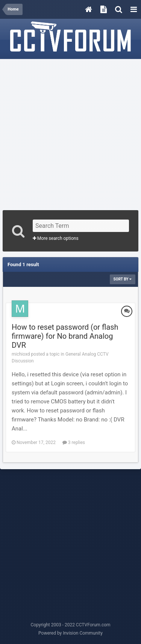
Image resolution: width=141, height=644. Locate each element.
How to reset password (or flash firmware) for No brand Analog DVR (65, 336)
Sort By (123, 279)
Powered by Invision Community (70, 633)
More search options (56, 238)
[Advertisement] (70, 132)
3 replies (74, 442)
